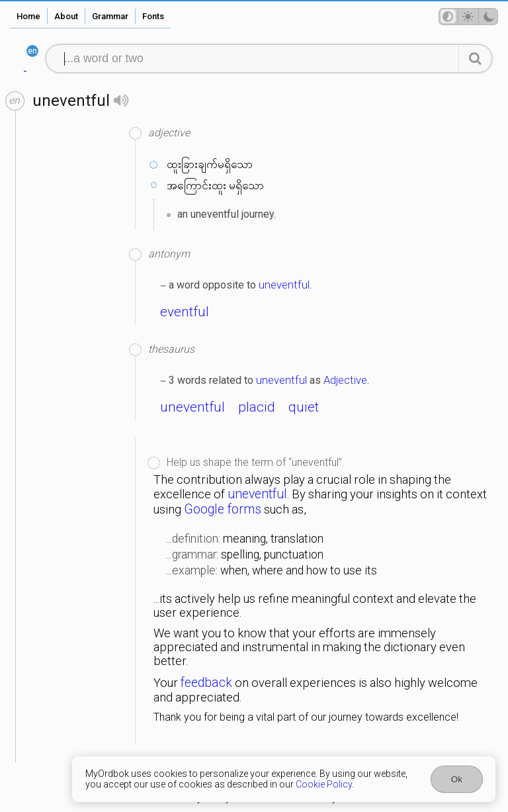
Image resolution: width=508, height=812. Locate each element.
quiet (304, 407)
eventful (185, 312)
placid (257, 407)
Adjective (345, 380)
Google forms (223, 509)
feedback (206, 683)
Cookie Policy (324, 784)
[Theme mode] (468, 17)
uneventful (284, 285)
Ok (457, 779)
